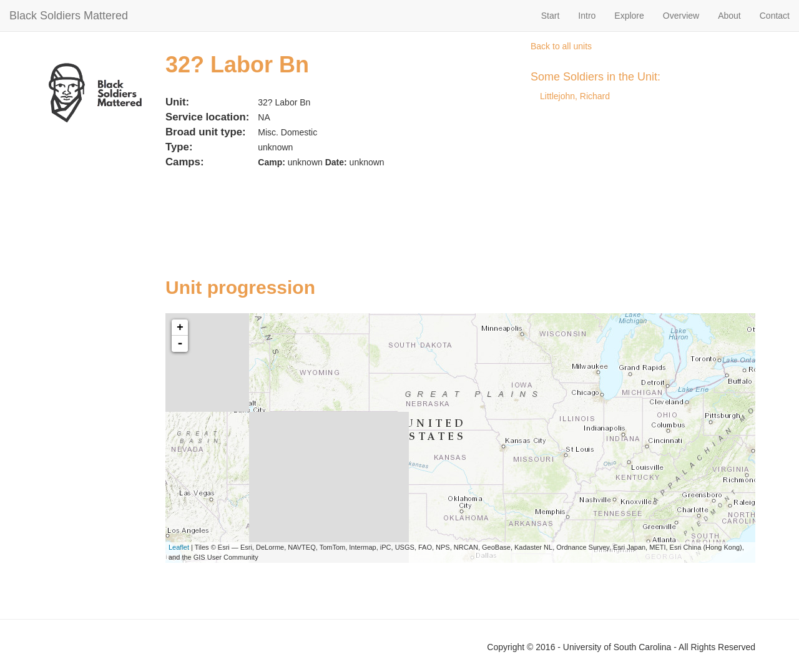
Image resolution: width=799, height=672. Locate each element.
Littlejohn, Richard (575, 96)
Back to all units (561, 46)
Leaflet (179, 547)
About (729, 16)
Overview (681, 16)
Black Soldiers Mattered (69, 16)
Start (551, 16)
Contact (775, 16)
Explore (629, 16)
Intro (587, 16)
